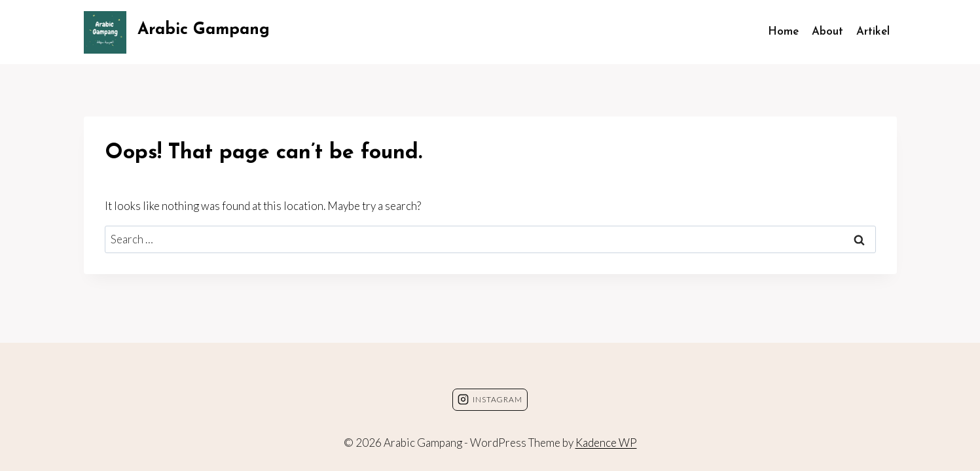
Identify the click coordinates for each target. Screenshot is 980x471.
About (827, 32)
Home (783, 32)
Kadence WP (606, 443)
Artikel (873, 32)
